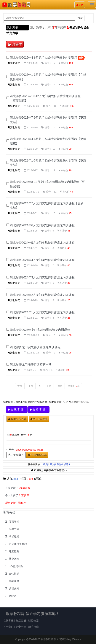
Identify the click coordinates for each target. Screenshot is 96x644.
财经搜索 (33, 621)
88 (70, 335)
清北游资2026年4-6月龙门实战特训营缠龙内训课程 (44, 58)
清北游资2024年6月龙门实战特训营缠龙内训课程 (42, 225)
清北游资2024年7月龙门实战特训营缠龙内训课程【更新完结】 (47, 206)
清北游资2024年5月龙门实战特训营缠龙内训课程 (42, 243)
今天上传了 (17, 495)
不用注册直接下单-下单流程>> (49, 470)
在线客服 (8, 621)
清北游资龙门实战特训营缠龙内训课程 (35, 347)
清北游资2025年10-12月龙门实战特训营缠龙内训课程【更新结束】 (45, 98)
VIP (80, 5)
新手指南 (33, 627)
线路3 (60, 464)
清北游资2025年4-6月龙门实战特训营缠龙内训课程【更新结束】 (48, 141)
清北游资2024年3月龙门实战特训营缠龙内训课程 (42, 277)
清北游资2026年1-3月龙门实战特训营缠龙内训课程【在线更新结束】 (48, 77)
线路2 (53, 464)
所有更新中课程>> (16, 503)
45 (71, 192)
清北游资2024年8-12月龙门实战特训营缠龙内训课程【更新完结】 (47, 184)
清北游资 (12, 28)
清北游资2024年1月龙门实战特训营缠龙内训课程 (42, 312)
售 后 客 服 (39, 410)
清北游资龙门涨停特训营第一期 (31, 365)
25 (69, 283)
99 (70, 149)
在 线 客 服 (17, 410)
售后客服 (21, 621)
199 (71, 63)
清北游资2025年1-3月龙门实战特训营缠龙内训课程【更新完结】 (48, 163)
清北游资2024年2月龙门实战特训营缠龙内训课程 (42, 295)
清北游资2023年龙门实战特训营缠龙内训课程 (40, 330)
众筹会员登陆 (17, 419)
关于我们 (8, 627)
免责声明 (21, 627)
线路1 (46, 464)
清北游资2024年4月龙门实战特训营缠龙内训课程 (42, 260)
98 (70, 353)
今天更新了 (18, 488)
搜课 (80, 18)
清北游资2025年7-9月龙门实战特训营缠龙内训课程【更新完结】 (48, 120)
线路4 (67, 464)
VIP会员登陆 (39, 419)
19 (67, 370)
